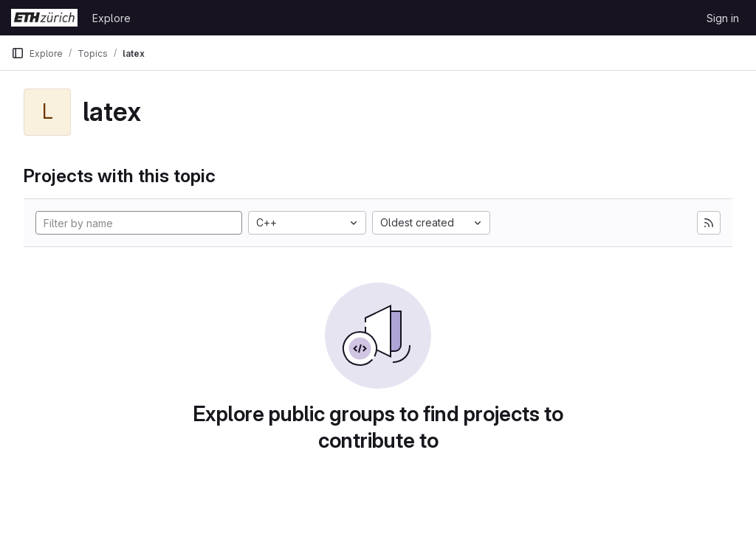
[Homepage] (44, 18)
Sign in (723, 18)
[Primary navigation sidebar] (18, 53)
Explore (111, 18)
